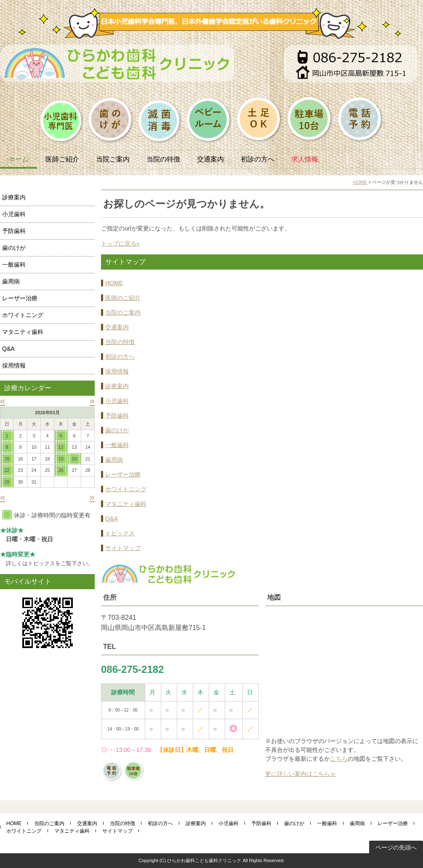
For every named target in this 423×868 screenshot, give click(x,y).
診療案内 (117, 386)
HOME (360, 182)
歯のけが (117, 430)
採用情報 (117, 371)
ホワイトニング (126, 489)
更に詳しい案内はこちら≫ (301, 774)
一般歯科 (117, 445)
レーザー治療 (123, 474)
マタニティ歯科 (126, 504)
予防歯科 (117, 415)
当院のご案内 (123, 312)
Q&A (112, 519)
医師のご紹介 (123, 298)
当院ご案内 (113, 159)
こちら (339, 759)
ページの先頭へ (396, 847)
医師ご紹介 (62, 159)
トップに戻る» (120, 243)
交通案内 (210, 159)
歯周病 (114, 460)
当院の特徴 (163, 159)
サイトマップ (123, 548)
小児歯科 (117, 401)
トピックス (120, 533)
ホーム (19, 159)
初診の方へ (258, 159)
